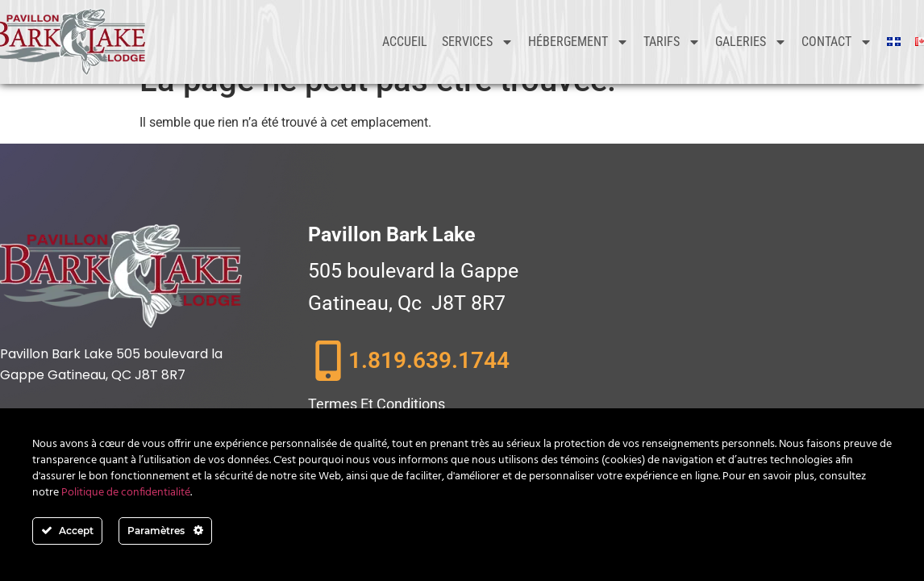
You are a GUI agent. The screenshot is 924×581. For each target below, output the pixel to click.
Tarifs (672, 42)
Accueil (405, 42)
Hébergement (579, 42)
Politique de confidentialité (126, 493)
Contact (837, 42)
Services (478, 42)
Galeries (751, 42)
